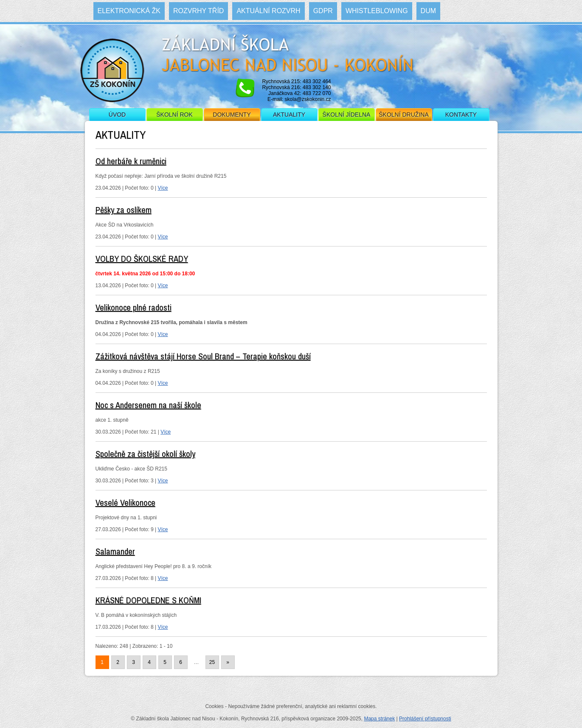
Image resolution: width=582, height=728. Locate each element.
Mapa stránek (379, 719)
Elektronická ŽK (129, 11)
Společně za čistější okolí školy (145, 454)
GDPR (323, 11)
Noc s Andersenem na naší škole (148, 405)
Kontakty (461, 115)
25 (212, 662)
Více (163, 188)
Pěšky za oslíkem (124, 210)
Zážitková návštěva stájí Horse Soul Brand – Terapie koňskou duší (203, 356)
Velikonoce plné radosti (134, 307)
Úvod (117, 115)
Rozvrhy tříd (198, 11)
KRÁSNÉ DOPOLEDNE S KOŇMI (148, 600)
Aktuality (289, 115)
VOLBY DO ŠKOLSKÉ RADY (142, 259)
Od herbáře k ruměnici (131, 161)
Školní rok (174, 115)
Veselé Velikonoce (125, 503)
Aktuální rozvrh (268, 11)
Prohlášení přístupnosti (425, 719)
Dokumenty (232, 115)
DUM (428, 11)
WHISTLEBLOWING (377, 11)
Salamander (115, 551)
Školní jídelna (347, 115)
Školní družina (403, 115)
